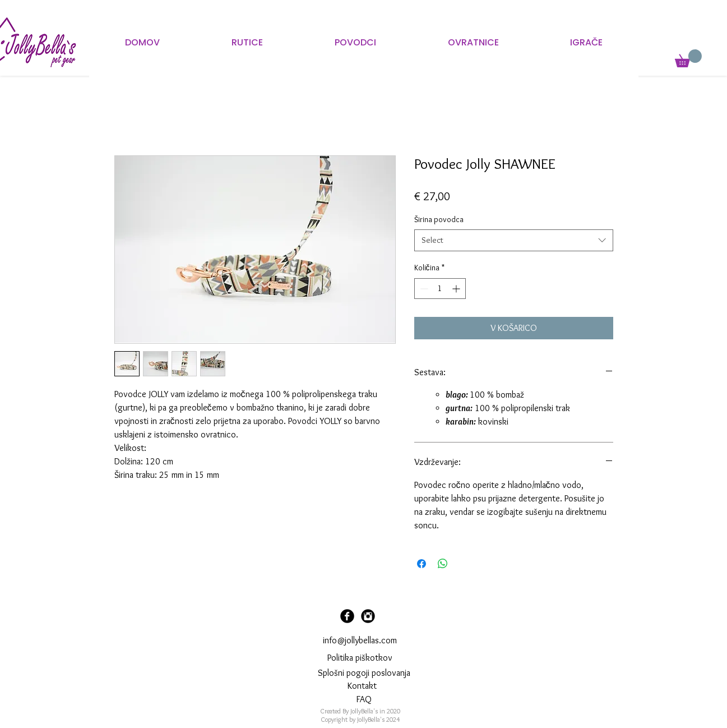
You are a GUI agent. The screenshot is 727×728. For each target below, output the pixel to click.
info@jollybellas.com (360, 640)
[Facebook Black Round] (347, 616)
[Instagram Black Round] (368, 616)
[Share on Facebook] (422, 564)
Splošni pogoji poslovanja (364, 673)
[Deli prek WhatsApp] (443, 564)
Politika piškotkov (360, 658)
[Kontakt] (362, 686)
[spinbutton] (440, 289)
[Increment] (457, 289)
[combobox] (514, 240)
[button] (688, 58)
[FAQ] (364, 700)
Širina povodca (439, 219)
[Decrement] (423, 289)
